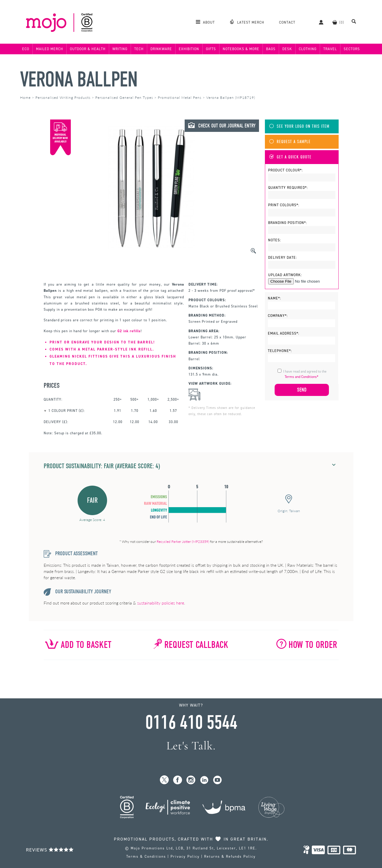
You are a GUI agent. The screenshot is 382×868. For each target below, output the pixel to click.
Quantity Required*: (288, 188)
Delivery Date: (283, 258)
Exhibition (189, 49)
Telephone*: (280, 351)
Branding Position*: (288, 223)
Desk (287, 49)
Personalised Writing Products (63, 98)
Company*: (278, 316)
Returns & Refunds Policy (230, 856)
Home (25, 98)
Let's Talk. (191, 746)
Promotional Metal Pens (180, 98)
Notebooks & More (241, 49)
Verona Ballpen (79, 80)
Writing (120, 49)
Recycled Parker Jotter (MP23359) (183, 542)
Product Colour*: (286, 170)
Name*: (274, 298)
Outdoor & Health (88, 49)
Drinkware (161, 49)
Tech (139, 49)
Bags (271, 49)
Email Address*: (284, 333)
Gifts (211, 49)
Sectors (352, 49)
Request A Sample (290, 142)
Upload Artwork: (285, 275)
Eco (26, 49)
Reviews (50, 850)
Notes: (275, 240)
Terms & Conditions (146, 856)
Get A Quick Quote (290, 157)
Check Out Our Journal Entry (222, 126)
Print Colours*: (284, 205)
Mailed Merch (50, 49)
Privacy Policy (185, 856)
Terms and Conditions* (301, 377)
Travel (330, 49)
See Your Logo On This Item (299, 126)
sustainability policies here (161, 603)
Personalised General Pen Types (124, 98)
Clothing (308, 49)
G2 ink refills (129, 331)
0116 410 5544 (191, 723)
